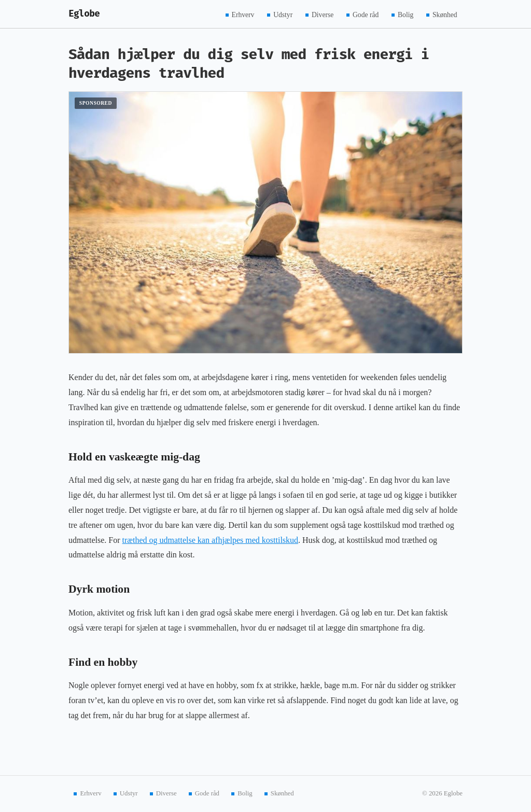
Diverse (323, 14)
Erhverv (243, 14)
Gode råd (366, 14)
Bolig (406, 14)
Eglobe (84, 14)
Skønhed (445, 14)
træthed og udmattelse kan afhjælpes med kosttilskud (211, 540)
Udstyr (283, 14)
